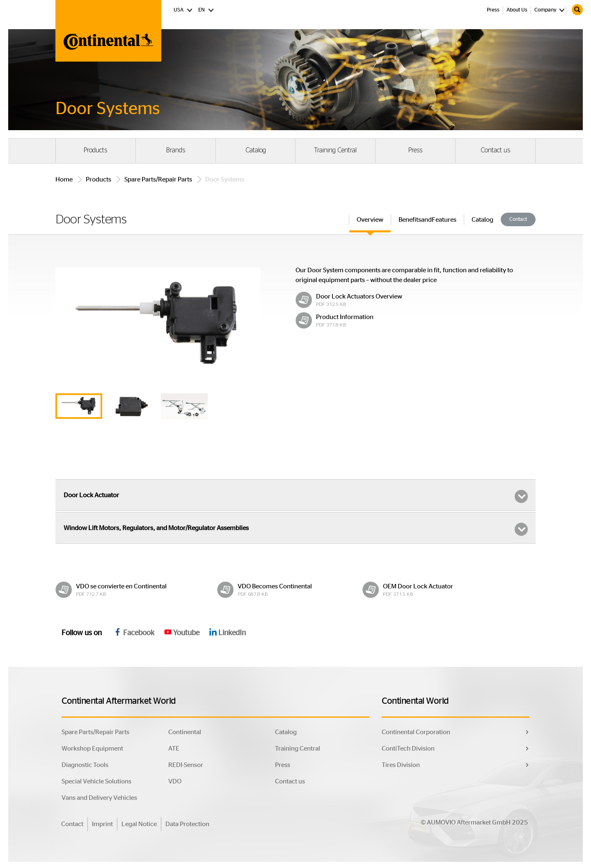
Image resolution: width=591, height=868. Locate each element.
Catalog (256, 150)
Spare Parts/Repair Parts (158, 179)
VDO (175, 781)
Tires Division (401, 765)
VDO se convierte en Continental (121, 586)
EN (206, 9)
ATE (174, 749)
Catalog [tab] (482, 220)
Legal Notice (139, 824)
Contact (518, 219)
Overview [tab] (370, 220)
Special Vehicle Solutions (96, 781)
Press (493, 10)
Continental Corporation (416, 732)
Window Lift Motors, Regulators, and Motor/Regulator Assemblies (296, 529)
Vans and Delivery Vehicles (99, 798)
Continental (185, 732)
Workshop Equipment (92, 749)
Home (64, 179)
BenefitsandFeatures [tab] (427, 220)
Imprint (102, 824)
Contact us (495, 150)
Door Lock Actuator (296, 496)
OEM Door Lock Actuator (418, 586)
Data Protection (187, 824)
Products (95, 150)
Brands (176, 150)
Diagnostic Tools (85, 765)
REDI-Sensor (186, 765)
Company (545, 10)
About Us (517, 10)
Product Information (345, 317)
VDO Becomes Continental (275, 586)
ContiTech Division (408, 749)
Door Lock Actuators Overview (359, 296)
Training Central (335, 150)
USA (183, 9)
